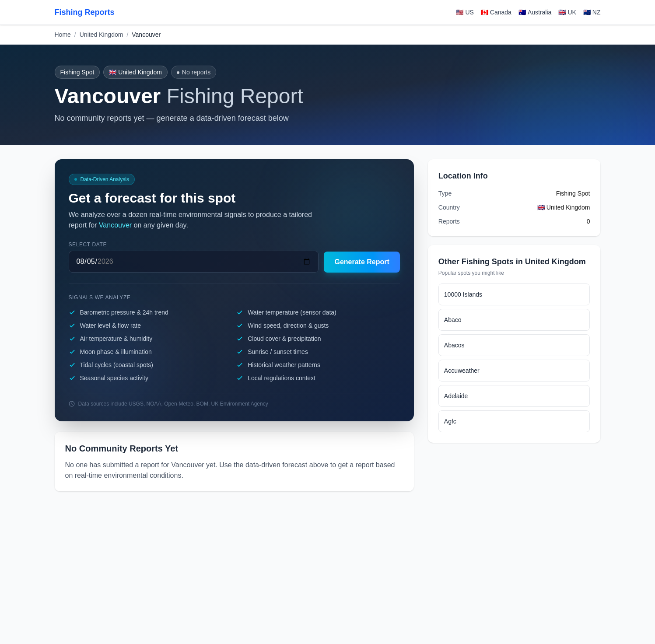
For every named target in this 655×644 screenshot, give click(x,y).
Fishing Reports (85, 12)
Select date (88, 245)
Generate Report (362, 262)
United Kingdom (102, 35)
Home (63, 35)
